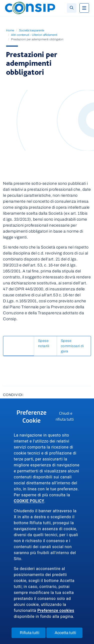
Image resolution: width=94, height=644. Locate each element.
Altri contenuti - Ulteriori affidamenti (34, 35)
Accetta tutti (69, 634)
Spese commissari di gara (29, 360)
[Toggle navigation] (84, 8)
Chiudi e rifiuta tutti (68, 417)
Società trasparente (32, 30)
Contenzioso (18, 341)
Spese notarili (19, 350)
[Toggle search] (72, 8)
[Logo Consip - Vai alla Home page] (30, 8)
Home (10, 30)
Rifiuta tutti (33, 634)
